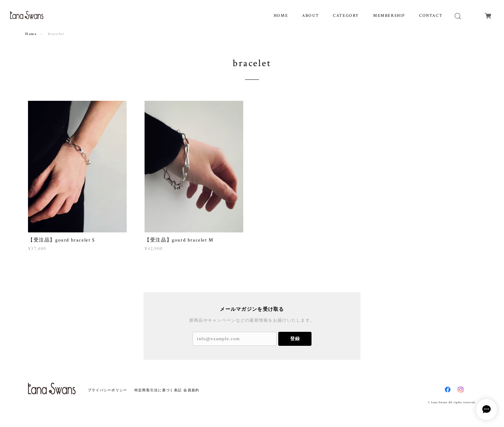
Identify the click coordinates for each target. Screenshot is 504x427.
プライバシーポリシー (108, 390)
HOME (281, 16)
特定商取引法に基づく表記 (158, 390)
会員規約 (191, 390)
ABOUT (310, 16)
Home (31, 34)
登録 (295, 339)
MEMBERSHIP (389, 16)
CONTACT (431, 16)
